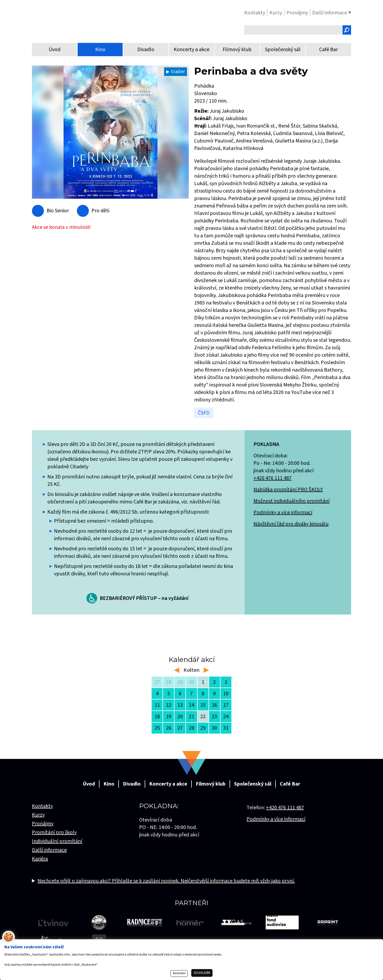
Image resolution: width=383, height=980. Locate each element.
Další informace (49, 850)
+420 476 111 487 (272, 478)
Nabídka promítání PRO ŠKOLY (288, 490)
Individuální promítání (57, 841)
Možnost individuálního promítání (292, 501)
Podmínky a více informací (283, 513)
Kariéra (40, 859)
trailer (178, 72)
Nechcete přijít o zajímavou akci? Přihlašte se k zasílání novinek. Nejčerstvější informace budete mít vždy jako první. (166, 881)
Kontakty (42, 806)
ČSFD (204, 413)
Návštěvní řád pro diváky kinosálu (291, 524)
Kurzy (38, 815)
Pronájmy (43, 824)
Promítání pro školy (54, 832)
